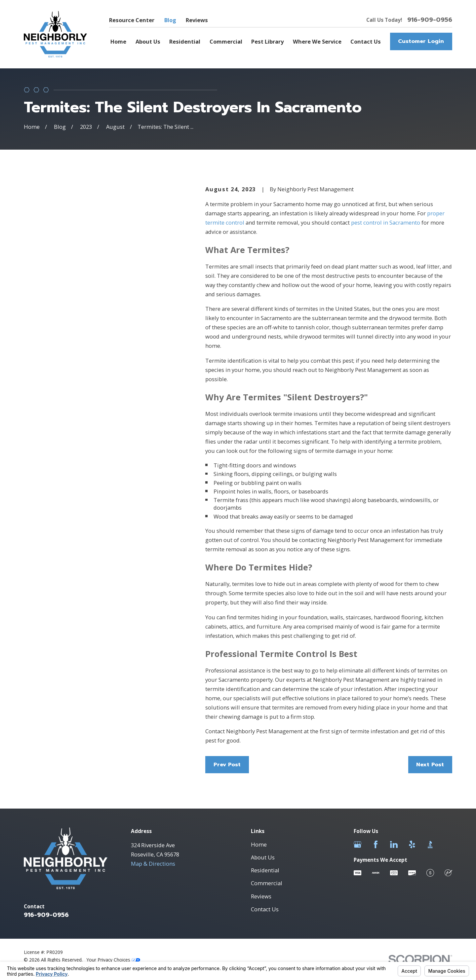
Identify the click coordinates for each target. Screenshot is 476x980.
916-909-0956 (430, 20)
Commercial (267, 883)
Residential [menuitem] (185, 41)
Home (259, 844)
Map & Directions (153, 864)
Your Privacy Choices (113, 960)
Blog (170, 20)
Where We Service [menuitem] (317, 41)
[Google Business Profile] (357, 844)
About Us (263, 857)
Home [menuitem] (118, 41)
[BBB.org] (430, 844)
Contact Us (265, 909)
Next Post (430, 764)
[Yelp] (412, 844)
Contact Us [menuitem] (366, 41)
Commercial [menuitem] (226, 41)
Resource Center (132, 20)
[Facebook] (376, 844)
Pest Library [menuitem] (267, 41)
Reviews (197, 20)
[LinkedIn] (394, 844)
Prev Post (227, 764)
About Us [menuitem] (148, 41)
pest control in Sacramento (386, 222)
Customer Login (421, 41)
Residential (265, 870)
